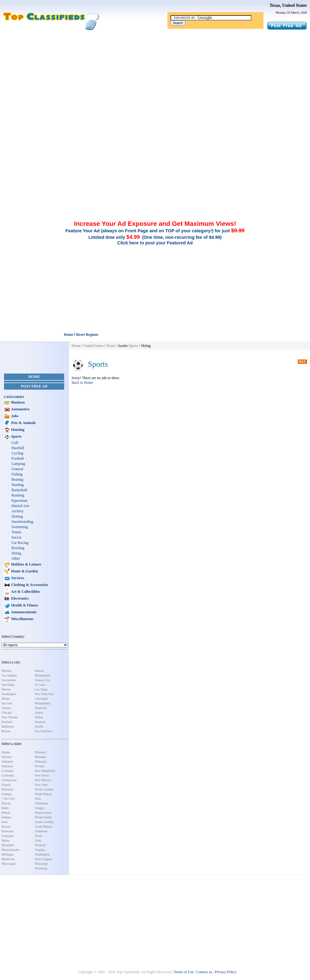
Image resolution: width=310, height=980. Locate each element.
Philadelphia (43, 703)
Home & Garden (24, 571)
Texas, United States (288, 5)
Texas (39, 836)
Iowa (5, 822)
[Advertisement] (155, 77)
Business (18, 402)
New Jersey (42, 775)
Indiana (6, 817)
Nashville (41, 708)
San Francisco (44, 731)
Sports (16, 436)
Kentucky (8, 831)
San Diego (8, 685)
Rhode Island (43, 817)
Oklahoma (42, 803)
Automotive (20, 409)
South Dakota (44, 827)
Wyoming (41, 868)
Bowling (18, 548)
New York (41, 785)
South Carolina (44, 822)
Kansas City (43, 680)
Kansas (6, 827)
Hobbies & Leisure (26, 564)
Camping (18, 464)
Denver (6, 689)
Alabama (7, 761)
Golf (15, 443)
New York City (44, 694)
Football (18, 458)
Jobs (14, 416)
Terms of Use (184, 972)
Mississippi (9, 864)
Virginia (40, 850)
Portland (7, 722)
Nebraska (41, 761)
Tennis (16, 532)
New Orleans (10, 717)
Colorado (7, 771)
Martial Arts (20, 506)
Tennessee (41, 831)
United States (94, 346)
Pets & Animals (23, 423)
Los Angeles (9, 675)
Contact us (204, 972)
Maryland (8, 845)
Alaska (6, 752)
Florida (6, 785)
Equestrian (19, 501)
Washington (9, 694)
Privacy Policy (226, 972)
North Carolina (44, 789)
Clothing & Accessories (29, 585)
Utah (38, 840)
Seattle (39, 726)
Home (34, 377)
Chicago (7, 713)
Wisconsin (42, 864)
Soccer (17, 537)
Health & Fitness (24, 605)
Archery (18, 511)
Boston (6, 731)
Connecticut (9, 780)
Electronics (20, 598)
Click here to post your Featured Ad (155, 243)
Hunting (18, 485)
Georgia (7, 794)
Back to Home (82, 383)
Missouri (41, 752)
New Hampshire (45, 771)
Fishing (17, 474)
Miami (6, 699)
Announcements (23, 612)
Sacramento (9, 680)
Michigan (7, 854)
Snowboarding (22, 522)
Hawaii (6, 803)
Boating (17, 479)
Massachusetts (11, 850)
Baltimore (8, 726)
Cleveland (41, 699)
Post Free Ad (34, 386)
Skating (17, 516)
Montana (41, 757)
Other (16, 558)
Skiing (16, 553)
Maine (6, 840)
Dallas (39, 717)
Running (18, 495)
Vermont (40, 845)
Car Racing (20, 543)
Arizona (7, 757)
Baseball (18, 448)
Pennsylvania (43, 813)
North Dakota (44, 794)
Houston (40, 722)
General (17, 469)
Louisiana (8, 836)
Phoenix (7, 671)
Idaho (5, 808)
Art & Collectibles (25, 592)
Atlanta (6, 708)
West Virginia (44, 859)
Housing (17, 430)
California (8, 775)
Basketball (19, 490)
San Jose (7, 703)
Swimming (20, 527)
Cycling (17, 453)
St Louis (40, 685)
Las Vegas (41, 689)
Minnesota (8, 859)
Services (17, 578)
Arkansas (7, 766)
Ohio (38, 799)
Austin (39, 713)
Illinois (6, 813)
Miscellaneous (22, 619)
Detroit (39, 671)
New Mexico (43, 780)
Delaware (7, 789)
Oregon (40, 808)
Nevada (40, 766)
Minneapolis (43, 675)
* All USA (8, 799)
